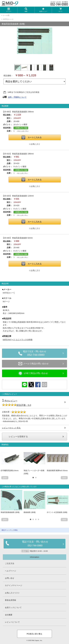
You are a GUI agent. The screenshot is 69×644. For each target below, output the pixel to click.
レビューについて (12, 622)
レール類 (6, 15)
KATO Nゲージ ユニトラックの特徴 (18, 340)
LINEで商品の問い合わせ (33, 373)
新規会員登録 (10, 600)
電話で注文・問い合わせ (36, 354)
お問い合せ (10, 578)
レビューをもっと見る (11, 428)
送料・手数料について (17, 97)
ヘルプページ (10, 571)
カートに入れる (35, 137)
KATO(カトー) (8, 19)
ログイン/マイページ (14, 585)
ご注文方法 (10, 563)
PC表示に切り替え (34, 634)
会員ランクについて (13, 607)
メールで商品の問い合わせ (33, 364)
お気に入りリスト (12, 593)
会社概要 (9, 615)
